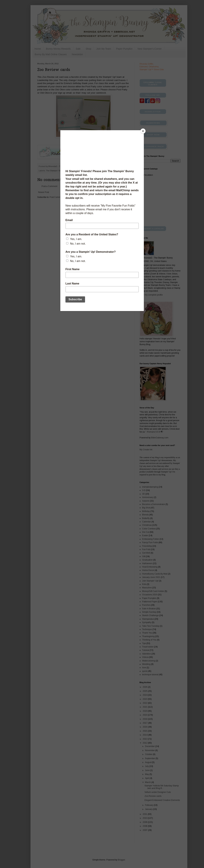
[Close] (143, 131)
